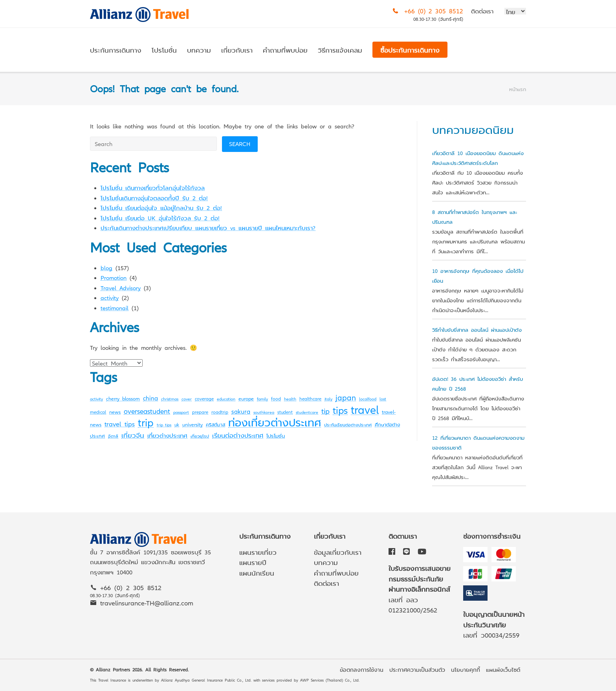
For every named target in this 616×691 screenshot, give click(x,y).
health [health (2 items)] (290, 399)
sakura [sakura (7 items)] (241, 411)
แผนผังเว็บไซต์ (503, 669)
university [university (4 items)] (192, 424)
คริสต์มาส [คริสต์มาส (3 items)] (215, 424)
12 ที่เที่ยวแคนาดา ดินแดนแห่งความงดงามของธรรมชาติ (478, 442)
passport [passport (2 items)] (181, 412)
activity (110, 297)
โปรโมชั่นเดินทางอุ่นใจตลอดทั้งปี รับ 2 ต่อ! (154, 198)
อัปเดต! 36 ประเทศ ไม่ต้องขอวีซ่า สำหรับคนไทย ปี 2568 (478, 384)
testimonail (115, 308)
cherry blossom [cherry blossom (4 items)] (123, 398)
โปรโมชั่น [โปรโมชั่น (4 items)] (276, 436)
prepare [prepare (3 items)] (200, 412)
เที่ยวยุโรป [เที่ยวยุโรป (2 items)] (200, 436)
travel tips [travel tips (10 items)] (120, 423)
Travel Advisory (121, 288)
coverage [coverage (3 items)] (204, 399)
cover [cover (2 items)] (187, 399)
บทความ (199, 50)
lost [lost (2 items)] (383, 399)
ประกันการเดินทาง (116, 50)
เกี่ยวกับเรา (237, 50)
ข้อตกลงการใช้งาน (362, 669)
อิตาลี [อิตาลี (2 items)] (113, 436)
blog (106, 268)
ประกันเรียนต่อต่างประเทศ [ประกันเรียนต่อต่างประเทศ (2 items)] (348, 425)
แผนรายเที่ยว (258, 552)
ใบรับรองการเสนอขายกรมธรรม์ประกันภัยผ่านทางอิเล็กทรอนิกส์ (420, 578)
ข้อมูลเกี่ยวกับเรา (338, 552)
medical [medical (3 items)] (98, 412)
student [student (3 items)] (285, 412)
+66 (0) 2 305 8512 (434, 11)
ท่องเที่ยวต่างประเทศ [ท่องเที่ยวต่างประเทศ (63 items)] (275, 422)
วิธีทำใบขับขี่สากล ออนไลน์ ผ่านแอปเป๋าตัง (477, 330)
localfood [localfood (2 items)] (368, 399)
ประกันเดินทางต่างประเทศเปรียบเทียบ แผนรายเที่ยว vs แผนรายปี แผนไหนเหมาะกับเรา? (208, 228)
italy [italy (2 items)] (328, 399)
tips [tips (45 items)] (340, 410)
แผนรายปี (253, 562)
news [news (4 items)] (115, 412)
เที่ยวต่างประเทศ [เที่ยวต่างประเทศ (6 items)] (167, 435)
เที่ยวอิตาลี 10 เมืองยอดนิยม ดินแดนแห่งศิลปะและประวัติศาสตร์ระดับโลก (478, 158)
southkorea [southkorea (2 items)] (264, 412)
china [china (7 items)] (150, 398)
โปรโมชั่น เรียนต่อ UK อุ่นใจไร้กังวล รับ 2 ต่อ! (160, 218)
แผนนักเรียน (257, 573)
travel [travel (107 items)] (365, 409)
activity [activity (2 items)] (96, 399)
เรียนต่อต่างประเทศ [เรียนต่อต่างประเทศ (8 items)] (238, 435)
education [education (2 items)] (226, 399)
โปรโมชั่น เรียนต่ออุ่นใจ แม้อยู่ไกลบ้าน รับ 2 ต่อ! (161, 207)
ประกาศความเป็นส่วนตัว (417, 669)
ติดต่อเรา (482, 11)
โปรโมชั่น (164, 50)
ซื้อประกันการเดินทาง (410, 50)
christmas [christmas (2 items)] (170, 399)
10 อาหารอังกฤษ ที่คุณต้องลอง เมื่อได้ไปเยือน (478, 276)
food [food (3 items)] (276, 399)
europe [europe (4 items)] (246, 398)
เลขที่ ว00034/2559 (491, 635)
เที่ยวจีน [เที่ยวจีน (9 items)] (133, 435)
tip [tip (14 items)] (325, 410)
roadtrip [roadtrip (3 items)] (220, 412)
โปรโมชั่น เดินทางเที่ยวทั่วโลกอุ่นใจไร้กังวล (153, 187)
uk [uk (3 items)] (177, 424)
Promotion (114, 277)
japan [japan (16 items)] (346, 397)
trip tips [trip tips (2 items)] (164, 425)
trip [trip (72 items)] (146, 422)
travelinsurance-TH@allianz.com (147, 602)
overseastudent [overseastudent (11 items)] (147, 411)
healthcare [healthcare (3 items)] (310, 399)
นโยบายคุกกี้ (466, 669)
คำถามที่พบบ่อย (285, 50)
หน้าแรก (518, 89)
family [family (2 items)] (262, 399)
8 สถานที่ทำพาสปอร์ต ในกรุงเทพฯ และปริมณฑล (475, 217)
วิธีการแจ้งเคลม (340, 50)
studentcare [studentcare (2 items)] (307, 412)
